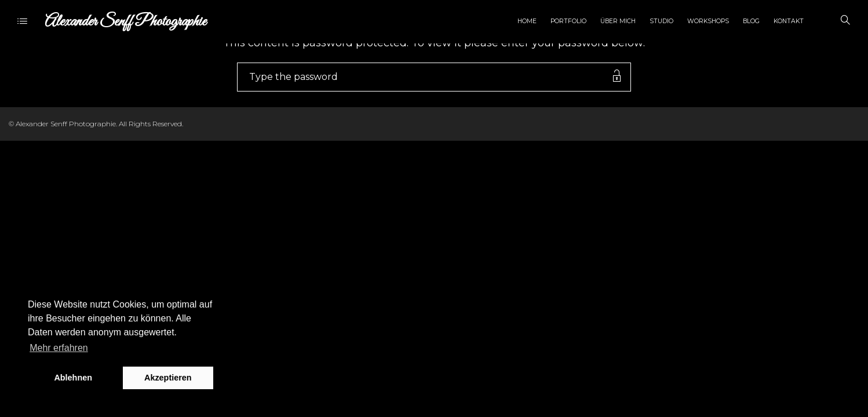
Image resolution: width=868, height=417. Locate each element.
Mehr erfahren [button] (59, 348)
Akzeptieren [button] (168, 378)
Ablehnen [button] (73, 378)
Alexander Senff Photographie (125, 22)
